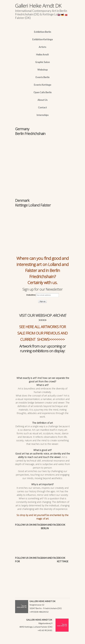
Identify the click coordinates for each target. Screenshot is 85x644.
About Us (43, 100)
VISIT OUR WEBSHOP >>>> (42, 318)
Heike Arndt (42, 54)
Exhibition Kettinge (43, 39)
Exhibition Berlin (43, 32)
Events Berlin (43, 77)
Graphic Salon (42, 62)
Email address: (43, 295)
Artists (42, 47)
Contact (42, 107)
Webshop (43, 70)
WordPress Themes (65, 641)
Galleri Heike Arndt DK (38, 6)
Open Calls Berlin (43, 92)
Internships (43, 115)
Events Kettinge (43, 85)
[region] (42, 153)
